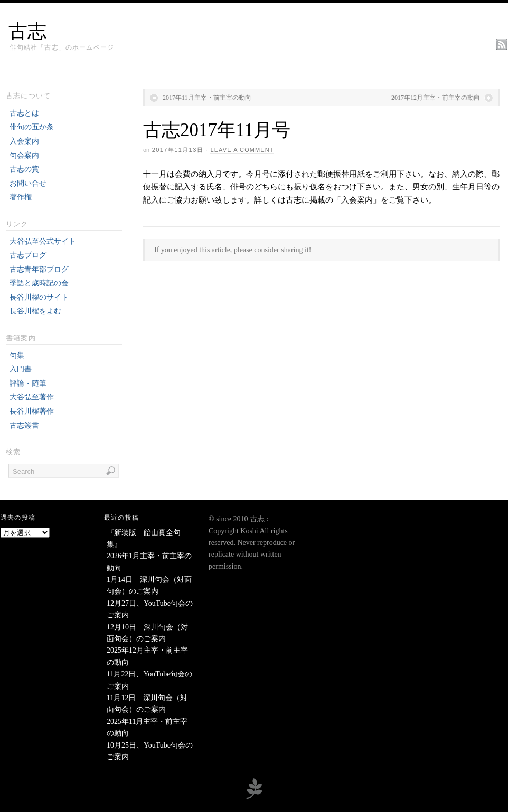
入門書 (21, 369)
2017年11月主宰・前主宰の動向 (207, 98)
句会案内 (24, 155)
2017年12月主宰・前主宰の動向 (436, 98)
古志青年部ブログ (39, 269)
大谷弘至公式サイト (43, 241)
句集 (17, 355)
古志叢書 (24, 426)
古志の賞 (24, 169)
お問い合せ (28, 183)
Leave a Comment (242, 150)
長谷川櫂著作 (32, 411)
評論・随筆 (28, 383)
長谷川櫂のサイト (39, 297)
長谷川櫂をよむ (35, 311)
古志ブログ (28, 255)
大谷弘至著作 (32, 397)
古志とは (24, 113)
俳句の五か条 (32, 127)
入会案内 (24, 141)
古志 (27, 31)
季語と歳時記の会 (39, 283)
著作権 (21, 197)
